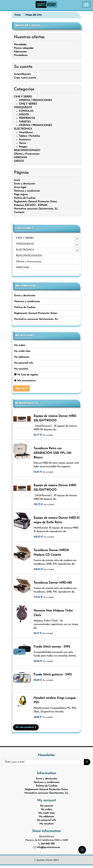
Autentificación (22, 74)
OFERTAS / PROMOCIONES (35, 100)
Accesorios (25, 140)
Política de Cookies (25, 307)
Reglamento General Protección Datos (36, 313)
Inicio (17, 180)
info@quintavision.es (48, 847)
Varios (22, 143)
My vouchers (21, 369)
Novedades (20, 45)
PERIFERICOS (27, 118)
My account (25, 336)
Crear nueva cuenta (25, 78)
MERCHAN (21, 158)
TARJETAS (25, 122)
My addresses (22, 357)
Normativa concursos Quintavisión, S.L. (36, 319)
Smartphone (26, 132)
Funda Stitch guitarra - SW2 (53, 675)
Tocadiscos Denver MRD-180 (53, 583)
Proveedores (21, 55)
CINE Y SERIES (23, 97)
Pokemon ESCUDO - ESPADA (31, 205)
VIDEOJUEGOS (23, 107)
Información (25, 286)
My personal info (24, 363)
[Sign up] (87, 762)
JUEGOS (24, 115)
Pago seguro (21, 194)
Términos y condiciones (27, 302)
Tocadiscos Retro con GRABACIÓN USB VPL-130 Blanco (52, 453)
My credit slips (22, 351)
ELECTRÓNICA (23, 129)
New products (27, 403)
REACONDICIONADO (27, 150)
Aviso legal (20, 187)
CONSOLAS (26, 111)
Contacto (19, 212)
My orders (20, 345)
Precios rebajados (24, 48)
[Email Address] (43, 762)
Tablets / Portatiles (29, 136)
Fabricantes (20, 52)
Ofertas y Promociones (27, 154)
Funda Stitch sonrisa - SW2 (52, 647)
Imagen (23, 147)
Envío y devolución (25, 296)
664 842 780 (48, 844)
